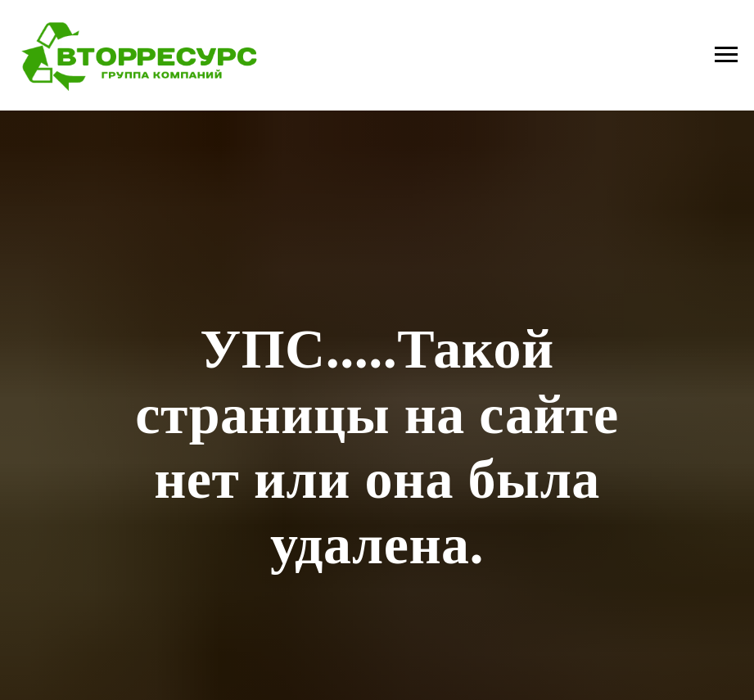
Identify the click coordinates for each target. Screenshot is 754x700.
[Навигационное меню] (726, 55)
